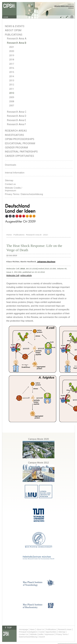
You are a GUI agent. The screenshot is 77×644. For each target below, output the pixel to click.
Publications (14, 35)
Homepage (24, 629)
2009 (11, 97)
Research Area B (17, 43)
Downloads (10, 165)
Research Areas (16, 131)
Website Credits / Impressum (42, 634)
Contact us (10, 184)
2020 (11, 51)
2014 (11, 76)
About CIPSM (13, 30)
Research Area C (17, 112)
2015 (11, 72)
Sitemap (9, 180)
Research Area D (17, 116)
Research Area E (17, 120)
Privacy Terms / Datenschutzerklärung (24, 194)
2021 (11, 47)
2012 (11, 85)
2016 (11, 68)
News (32, 629)
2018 (11, 60)
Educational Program (20, 143)
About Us (40, 629)
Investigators (14, 135)
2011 (11, 89)
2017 (11, 64)
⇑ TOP (8, 628)
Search (42, 637)
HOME (6, 17)
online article (26, 275)
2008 (11, 101)
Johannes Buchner (46, 262)
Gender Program (16, 147)
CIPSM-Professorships (20, 139)
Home (9, 235)
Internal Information (15, 173)
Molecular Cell (13, 275)
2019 (11, 56)
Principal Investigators (28, 632)
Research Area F (17, 124)
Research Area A (17, 39)
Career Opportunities (19, 156)
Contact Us (24, 634)
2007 (11, 106)
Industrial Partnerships (21, 152)
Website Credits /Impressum (14, 189)
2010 (11, 93)
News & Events (15, 26)
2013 (11, 81)
